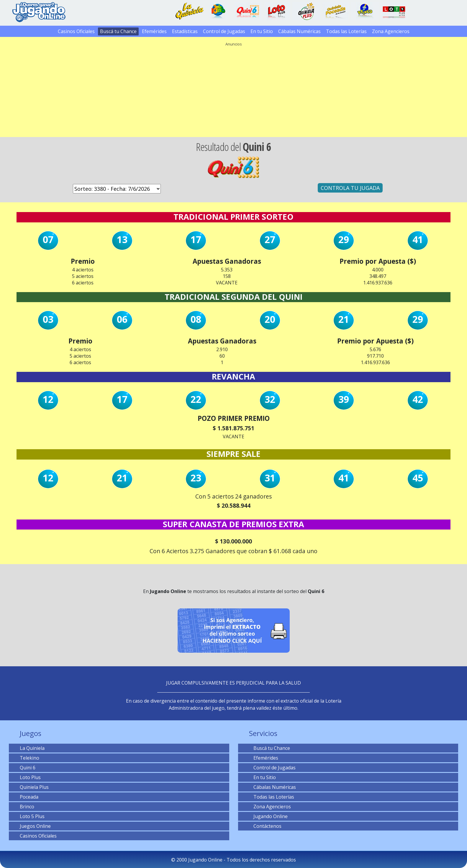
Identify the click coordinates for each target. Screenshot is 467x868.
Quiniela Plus (34, 787)
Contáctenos (265, 826)
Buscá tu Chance (118, 31)
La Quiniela (32, 748)
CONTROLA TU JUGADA (350, 188)
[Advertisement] (234, 90)
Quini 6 (28, 768)
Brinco (27, 807)
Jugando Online (268, 816)
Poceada (29, 797)
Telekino (30, 758)
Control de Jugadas (224, 31)
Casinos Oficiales (76, 31)
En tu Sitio (262, 31)
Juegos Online (35, 826)
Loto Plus (30, 777)
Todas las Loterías (346, 31)
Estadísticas (185, 31)
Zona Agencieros (391, 31)
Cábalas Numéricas (299, 31)
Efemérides (154, 31)
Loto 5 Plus (32, 816)
